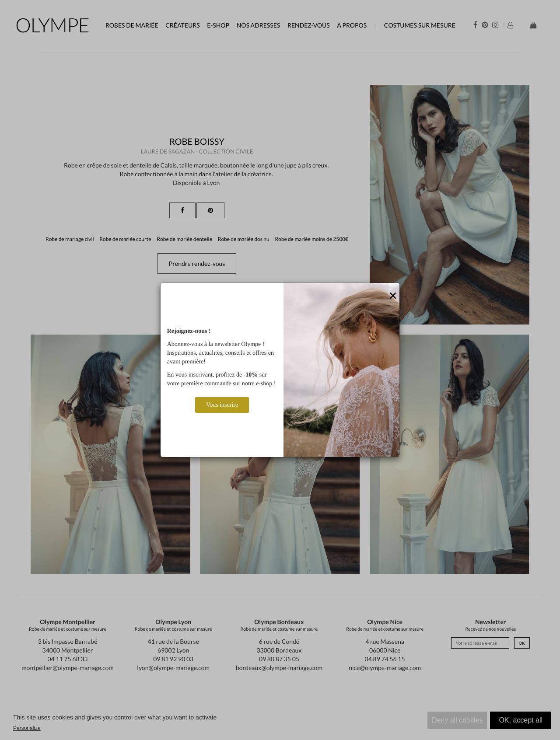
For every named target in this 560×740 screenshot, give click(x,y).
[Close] (393, 296)
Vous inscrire (222, 405)
